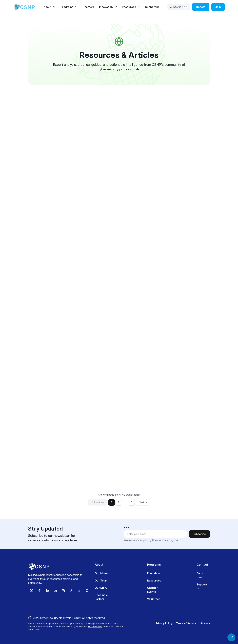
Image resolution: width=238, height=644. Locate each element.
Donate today (95, 626)
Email (127, 527)
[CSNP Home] (24, 7)
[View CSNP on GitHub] (87, 591)
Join (218, 7)
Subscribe (199, 534)
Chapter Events (152, 590)
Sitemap (205, 623)
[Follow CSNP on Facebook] (39, 591)
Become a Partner (101, 597)
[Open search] (179, 7)
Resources (154, 581)
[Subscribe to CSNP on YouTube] (55, 591)
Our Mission (102, 573)
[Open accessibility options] (231, 637)
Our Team (101, 581)
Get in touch (200, 575)
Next (143, 502)
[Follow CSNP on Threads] (71, 591)
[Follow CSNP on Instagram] (63, 591)
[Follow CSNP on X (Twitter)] (31, 591)
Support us (152, 7)
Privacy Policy (164, 623)
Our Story (101, 588)
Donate (201, 7)
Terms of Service (186, 623)
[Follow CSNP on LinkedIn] (47, 591)
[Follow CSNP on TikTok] (79, 591)
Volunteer (154, 599)
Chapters (89, 7)
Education (154, 573)
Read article (73, 184)
